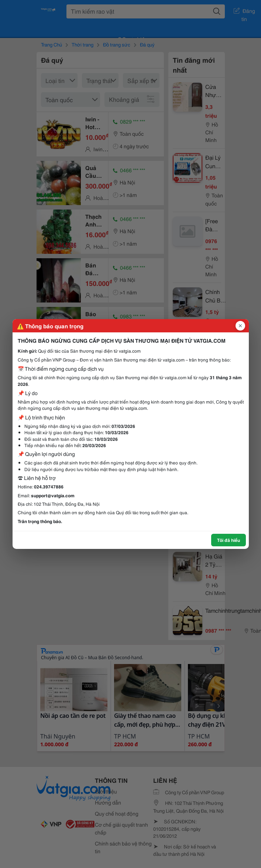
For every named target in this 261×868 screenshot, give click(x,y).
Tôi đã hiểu (229, 540)
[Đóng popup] (240, 326)
